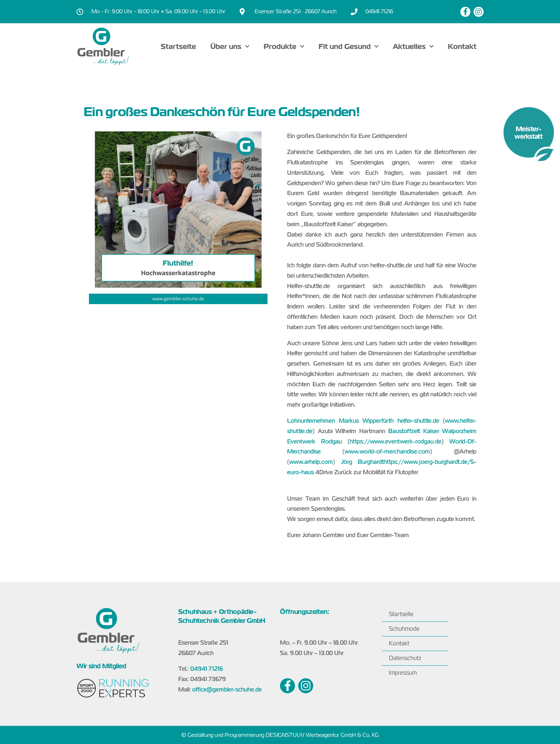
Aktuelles (413, 46)
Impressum (403, 673)
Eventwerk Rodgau (314, 442)
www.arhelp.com (311, 462)
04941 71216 (207, 669)
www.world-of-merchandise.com (387, 452)
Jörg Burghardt (362, 462)
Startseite (178, 46)
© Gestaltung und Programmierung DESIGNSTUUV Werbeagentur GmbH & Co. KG (280, 735)
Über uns (230, 46)
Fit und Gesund (349, 46)
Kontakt (462, 46)
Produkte (284, 46)
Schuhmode (404, 629)
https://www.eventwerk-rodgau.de (396, 442)
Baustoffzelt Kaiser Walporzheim (432, 431)
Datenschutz (405, 658)
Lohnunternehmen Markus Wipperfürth (340, 421)
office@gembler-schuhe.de (227, 690)
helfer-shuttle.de (418, 421)
